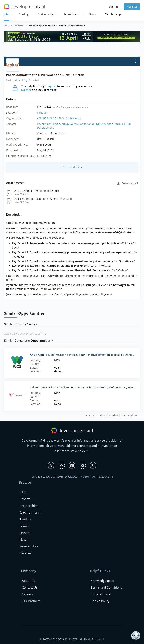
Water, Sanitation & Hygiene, (88, 124)
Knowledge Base (102, 581)
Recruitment (72, 14)
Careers (27, 594)
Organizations (30, 513)
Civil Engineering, (58, 124)
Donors (25, 533)
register (26, 90)
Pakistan (19, 26)
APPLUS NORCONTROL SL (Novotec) (59, 118)
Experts (25, 499)
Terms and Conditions (106, 587)
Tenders (25, 519)
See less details (72, 167)
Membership (113, 14)
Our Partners (31, 601)
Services (25, 553)
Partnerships (46, 14)
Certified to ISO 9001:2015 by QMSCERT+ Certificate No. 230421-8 (72, 477)
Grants (25, 526)
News (92, 14)
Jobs (6, 14)
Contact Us (30, 587)
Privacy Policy (100, 594)
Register (132, 6)
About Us (28, 581)
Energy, (42, 124)
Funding (24, 14)
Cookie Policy (100, 601)
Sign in (113, 6)
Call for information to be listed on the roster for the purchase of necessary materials (85, 387)
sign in (52, 86)
